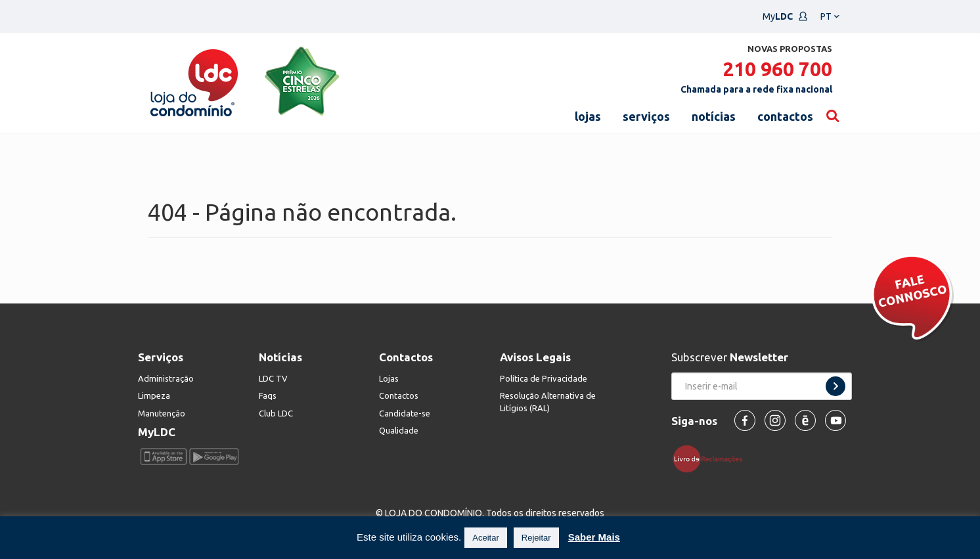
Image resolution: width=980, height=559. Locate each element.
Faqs (268, 395)
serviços (646, 116)
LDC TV (273, 378)
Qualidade (399, 430)
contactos (785, 116)
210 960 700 (777, 69)
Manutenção (162, 413)
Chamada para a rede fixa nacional (756, 89)
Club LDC (276, 413)
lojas (588, 116)
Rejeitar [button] (536, 538)
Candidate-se (405, 413)
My (785, 16)
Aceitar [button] (485, 538)
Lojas (389, 378)
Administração (166, 378)
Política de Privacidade (544, 378)
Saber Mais (594, 537)
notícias (714, 116)
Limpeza (154, 395)
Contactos (399, 395)
